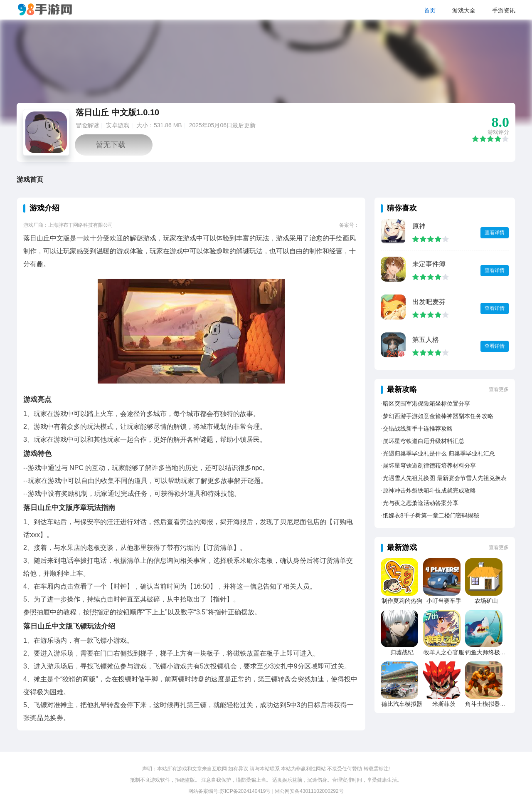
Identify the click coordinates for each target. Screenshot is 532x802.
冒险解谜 (87, 125)
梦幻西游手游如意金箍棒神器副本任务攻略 (438, 416)
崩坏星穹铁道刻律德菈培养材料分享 (429, 465)
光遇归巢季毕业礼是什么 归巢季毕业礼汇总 (439, 453)
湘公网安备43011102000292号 (309, 791)
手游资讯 (504, 10)
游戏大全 (464, 10)
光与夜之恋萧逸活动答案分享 (421, 503)
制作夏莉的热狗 (402, 601)
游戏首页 (30, 179)
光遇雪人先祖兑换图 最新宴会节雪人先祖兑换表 (445, 478)
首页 (430, 10)
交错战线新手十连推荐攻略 (418, 428)
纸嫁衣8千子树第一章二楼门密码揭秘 (431, 515)
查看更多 (499, 389)
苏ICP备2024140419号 (245, 791)
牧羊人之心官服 (444, 652)
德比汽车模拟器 (402, 704)
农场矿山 (486, 601)
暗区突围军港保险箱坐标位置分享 (426, 403)
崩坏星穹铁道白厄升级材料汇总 (424, 441)
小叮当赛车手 (444, 601)
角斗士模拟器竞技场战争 (497, 704)
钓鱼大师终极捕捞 (488, 652)
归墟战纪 (402, 652)
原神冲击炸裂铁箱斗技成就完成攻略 (429, 490)
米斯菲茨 (444, 704)
